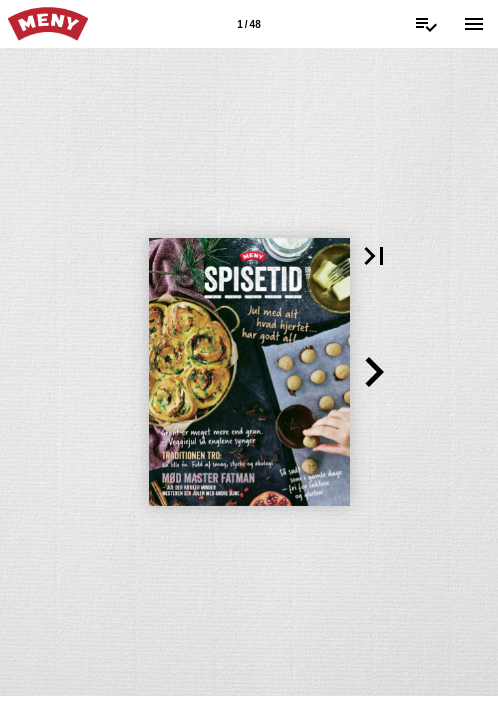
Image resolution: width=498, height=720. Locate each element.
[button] (374, 256)
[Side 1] (249, 24)
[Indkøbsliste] (426, 24)
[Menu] (474, 24)
